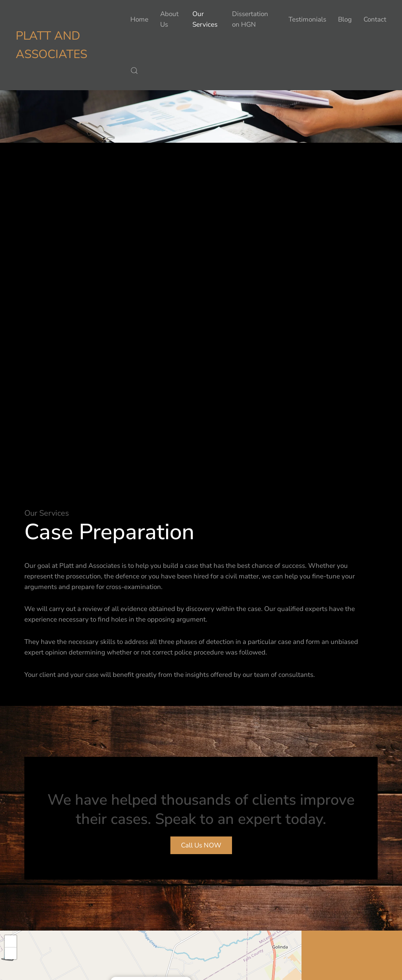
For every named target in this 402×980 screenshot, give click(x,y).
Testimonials (307, 19)
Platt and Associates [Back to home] (51, 45)
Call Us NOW (201, 845)
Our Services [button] (205, 19)
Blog (345, 19)
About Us (169, 19)
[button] (134, 71)
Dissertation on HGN (250, 19)
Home (139, 19)
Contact (375, 19)
